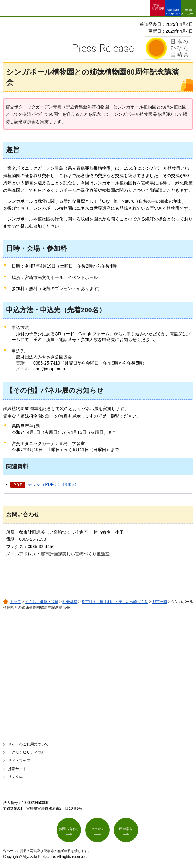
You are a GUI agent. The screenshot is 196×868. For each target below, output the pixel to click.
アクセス (98, 829)
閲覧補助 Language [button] (173, 12)
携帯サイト (17, 769)
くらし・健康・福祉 (42, 602)
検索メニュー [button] (187, 12)
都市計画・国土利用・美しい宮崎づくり (115, 602)
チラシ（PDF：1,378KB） (53, 484)
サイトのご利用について (28, 744)
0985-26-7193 (32, 539)
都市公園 (160, 602)
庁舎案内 (126, 829)
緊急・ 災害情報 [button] (158, 7)
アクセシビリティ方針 (26, 752)
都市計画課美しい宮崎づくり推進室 (75, 554)
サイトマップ (19, 761)
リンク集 (15, 777)
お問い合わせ (69, 829)
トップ (15, 602)
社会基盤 (70, 602)
